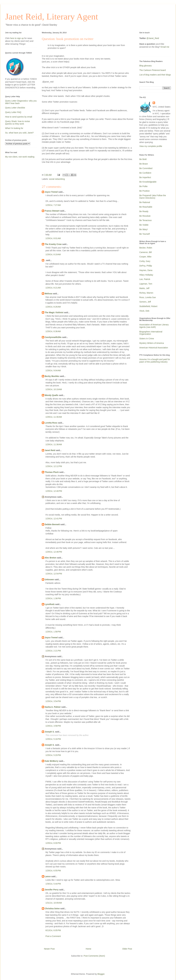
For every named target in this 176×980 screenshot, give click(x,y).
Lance (48, 876)
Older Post (127, 949)
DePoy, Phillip (146, 266)
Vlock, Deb (144, 311)
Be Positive (144, 191)
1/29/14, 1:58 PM (53, 632)
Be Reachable (146, 207)
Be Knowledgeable (148, 182)
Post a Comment (53, 936)
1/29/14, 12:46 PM (54, 552)
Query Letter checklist (15, 108)
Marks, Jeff (144, 288)
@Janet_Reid (153, 38)
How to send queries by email (19, 117)
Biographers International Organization (151, 333)
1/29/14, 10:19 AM (54, 389)
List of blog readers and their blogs (155, 75)
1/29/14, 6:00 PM (53, 843)
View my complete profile (151, 146)
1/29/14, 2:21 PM (53, 651)
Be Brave (144, 164)
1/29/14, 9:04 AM (53, 370)
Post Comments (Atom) (94, 956)
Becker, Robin (146, 248)
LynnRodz (50, 604)
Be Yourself (145, 234)
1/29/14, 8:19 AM (53, 254)
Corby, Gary (145, 261)
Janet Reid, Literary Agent (52, 17)
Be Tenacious (145, 220)
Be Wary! (144, 229)
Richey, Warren (146, 293)
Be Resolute (145, 216)
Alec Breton (51, 558)
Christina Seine (52, 909)
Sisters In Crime (147, 339)
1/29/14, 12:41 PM (54, 519)
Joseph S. (50, 732)
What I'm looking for (14, 128)
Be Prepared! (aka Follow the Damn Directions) (153, 197)
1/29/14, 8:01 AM (53, 238)
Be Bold (143, 159)
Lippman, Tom (146, 284)
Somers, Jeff (145, 302)
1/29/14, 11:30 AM (54, 417)
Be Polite (143, 186)
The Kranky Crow (53, 244)
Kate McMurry (52, 761)
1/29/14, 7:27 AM (53, 205)
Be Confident (145, 173)
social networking (57, 179)
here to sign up (17, 38)
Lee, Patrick (145, 279)
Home (88, 949)
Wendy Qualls (51, 395)
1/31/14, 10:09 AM (54, 903)
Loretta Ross (51, 423)
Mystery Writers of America (152, 343)
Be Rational (145, 202)
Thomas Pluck (52, 472)
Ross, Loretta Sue (148, 297)
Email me (165, 47)
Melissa (48, 294)
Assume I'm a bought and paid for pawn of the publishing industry (155, 361)
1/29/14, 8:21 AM (53, 288)
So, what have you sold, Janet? (19, 133)
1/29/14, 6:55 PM (53, 871)
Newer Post (49, 949)
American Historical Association (154, 348)
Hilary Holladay (146, 275)
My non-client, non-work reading (20, 157)
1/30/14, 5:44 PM (53, 884)
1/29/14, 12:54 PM (54, 574)
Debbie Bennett (52, 524)
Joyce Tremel (51, 192)
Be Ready (144, 211)
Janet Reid (50, 450)
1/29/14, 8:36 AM (53, 331)
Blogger (101, 974)
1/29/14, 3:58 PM (53, 726)
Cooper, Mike (145, 257)
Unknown (49, 580)
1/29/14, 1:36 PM (53, 598)
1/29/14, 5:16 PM (53, 739)
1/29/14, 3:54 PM (53, 701)
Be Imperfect (145, 177)
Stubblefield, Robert (148, 306)
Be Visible (144, 225)
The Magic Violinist (54, 312)
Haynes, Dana (146, 270)
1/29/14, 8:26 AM (53, 307)
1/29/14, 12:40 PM (54, 491)
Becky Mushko (52, 376)
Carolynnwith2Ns (53, 337)
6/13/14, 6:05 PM (53, 930)
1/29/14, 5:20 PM (53, 755)
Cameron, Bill (145, 252)
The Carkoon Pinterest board (153, 70)
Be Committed (146, 168)
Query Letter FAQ (13, 112)
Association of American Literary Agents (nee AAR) (154, 326)
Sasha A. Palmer (53, 707)
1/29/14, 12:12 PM (54, 466)
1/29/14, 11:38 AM (54, 444)
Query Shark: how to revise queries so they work (18, 123)
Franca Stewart (52, 211)
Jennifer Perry (52, 890)
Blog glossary (145, 66)
